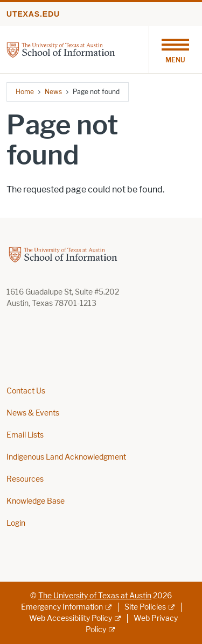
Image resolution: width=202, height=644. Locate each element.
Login (16, 523)
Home (25, 92)
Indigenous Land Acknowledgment (66, 457)
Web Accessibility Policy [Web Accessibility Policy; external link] (71, 618)
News (53, 92)
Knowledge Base (36, 501)
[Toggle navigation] (175, 49)
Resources (25, 479)
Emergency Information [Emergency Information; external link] (62, 607)
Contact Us (26, 391)
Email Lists (25, 435)
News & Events (33, 413)
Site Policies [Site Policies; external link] (145, 607)
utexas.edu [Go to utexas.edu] (33, 14)
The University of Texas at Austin (95, 596)
